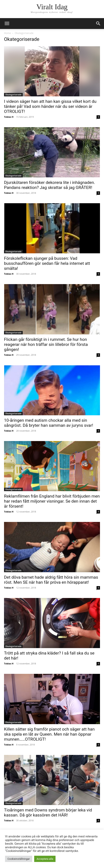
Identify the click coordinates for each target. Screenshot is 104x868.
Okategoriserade (13, 95)
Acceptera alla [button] (45, 859)
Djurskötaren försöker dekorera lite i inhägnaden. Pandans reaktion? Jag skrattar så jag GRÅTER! (50, 185)
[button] (98, 24)
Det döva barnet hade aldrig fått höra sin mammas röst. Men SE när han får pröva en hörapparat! (51, 580)
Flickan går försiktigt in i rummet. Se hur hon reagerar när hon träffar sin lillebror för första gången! (46, 344)
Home (7, 33)
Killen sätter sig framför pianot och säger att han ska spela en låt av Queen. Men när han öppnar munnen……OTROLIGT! (49, 734)
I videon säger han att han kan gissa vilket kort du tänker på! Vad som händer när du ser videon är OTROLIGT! (50, 106)
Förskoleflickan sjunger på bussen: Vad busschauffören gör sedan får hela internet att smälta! (47, 263)
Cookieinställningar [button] (19, 859)
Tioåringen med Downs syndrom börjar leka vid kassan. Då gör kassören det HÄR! (48, 813)
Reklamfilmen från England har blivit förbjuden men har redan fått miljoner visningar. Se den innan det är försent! (52, 501)
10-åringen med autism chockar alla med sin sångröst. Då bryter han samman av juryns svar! (49, 423)
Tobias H (9, 117)
